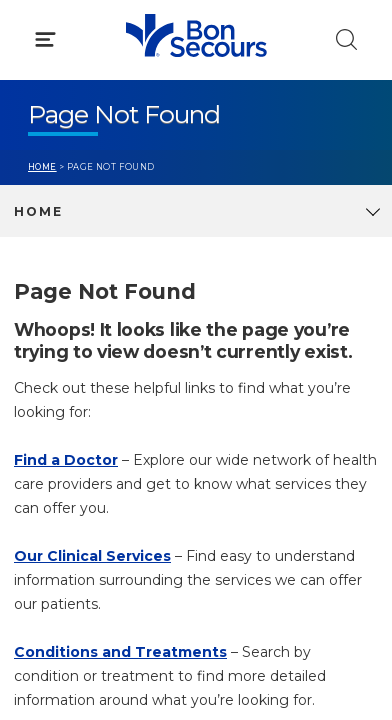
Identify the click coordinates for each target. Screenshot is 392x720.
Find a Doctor (66, 460)
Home (42, 167)
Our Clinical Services (92, 556)
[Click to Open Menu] (45, 39)
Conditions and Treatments (120, 652)
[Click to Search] (346, 39)
